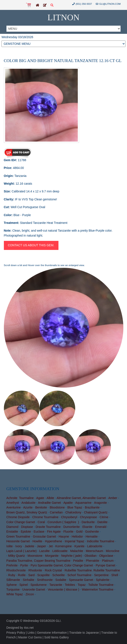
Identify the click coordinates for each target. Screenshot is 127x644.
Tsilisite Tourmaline (101, 585)
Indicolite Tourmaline (100, 541)
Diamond (12, 527)
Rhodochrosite (16, 570)
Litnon (63, 17)
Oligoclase (106, 556)
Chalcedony (73, 512)
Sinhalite (29, 580)
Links (31, 633)
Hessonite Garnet (18, 541)
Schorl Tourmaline (80, 575)
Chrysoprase (88, 517)
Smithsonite (45, 580)
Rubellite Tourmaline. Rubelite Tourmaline (92, 570)
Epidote (26, 532)
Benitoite (41, 507)
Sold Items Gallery (57, 637)
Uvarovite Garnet (34, 589)
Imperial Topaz (74, 541)
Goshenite (92, 532)
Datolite (102, 522)
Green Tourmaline (18, 536)
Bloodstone (57, 507)
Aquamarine (83, 503)
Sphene (12, 585)
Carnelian (56, 512)
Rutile (22, 575)
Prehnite (12, 565)
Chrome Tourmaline (45, 517)
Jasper (41, 546)
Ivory (19, 546)
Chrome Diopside (18, 517)
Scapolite (44, 575)
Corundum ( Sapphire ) (63, 522)
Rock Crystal (53, 570)
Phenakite (92, 561)
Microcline (113, 551)
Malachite (77, 551)
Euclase (39, 532)
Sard (32, 575)
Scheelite (59, 575)
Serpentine (101, 575)
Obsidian (91, 556)
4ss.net (29, 628)
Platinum (108, 561)
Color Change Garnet (21, 522)
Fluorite (68, 532)
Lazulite (44, 551)
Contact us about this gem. (31, 245)
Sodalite (61, 580)
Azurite (28, 507)
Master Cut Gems (30, 637)
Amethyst (13, 503)
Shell (115, 575)
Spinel (24, 585)
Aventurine (14, 507)
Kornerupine (64, 546)
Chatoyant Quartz (96, 512)
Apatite (68, 503)
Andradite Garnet (50, 503)
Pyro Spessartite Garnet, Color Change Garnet (62, 565)
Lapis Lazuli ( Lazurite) (22, 551)
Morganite (52, 556)
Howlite (37, 541)
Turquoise (13, 589)
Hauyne (64, 536)
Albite (50, 498)
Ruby (12, 575)
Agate (40, 498)
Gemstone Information (52, 633)
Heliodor (77, 536)
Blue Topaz (75, 507)
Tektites (70, 585)
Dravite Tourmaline (48, 527)
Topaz (82, 585)
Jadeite (29, 546)
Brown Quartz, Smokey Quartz (27, 512)
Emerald (101, 527)
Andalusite (28, 503)
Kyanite (79, 546)
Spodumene (39, 585)
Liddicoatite (60, 551)
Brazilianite (92, 507)
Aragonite (100, 503)
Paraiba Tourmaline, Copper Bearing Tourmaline (38, 561)
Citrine (104, 517)
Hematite (92, 536)
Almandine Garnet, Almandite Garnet (81, 498)
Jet (51, 546)
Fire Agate (54, 532)
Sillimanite (13, 580)
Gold (79, 532)
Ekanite (87, 527)
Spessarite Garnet (81, 580)
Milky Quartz (17, 556)
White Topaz (15, 594)
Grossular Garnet (44, 536)
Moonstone (35, 556)
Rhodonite (35, 570)
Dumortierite (72, 527)
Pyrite (24, 565)
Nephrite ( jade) (72, 556)
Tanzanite (56, 585)
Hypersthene (53, 541)
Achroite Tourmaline (20, 498)
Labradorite (95, 546)
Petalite (78, 561)
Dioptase (27, 527)
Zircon (30, 594)
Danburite (88, 522)
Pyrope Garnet (105, 565)
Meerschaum (94, 551)
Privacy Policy (16, 633)
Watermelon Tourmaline (98, 589)
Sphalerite (103, 580)
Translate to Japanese (84, 633)
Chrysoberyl (69, 517)
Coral (41, 522)
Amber (113, 498)
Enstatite (12, 532)
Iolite (10, 546)
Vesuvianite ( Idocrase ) (63, 589)
